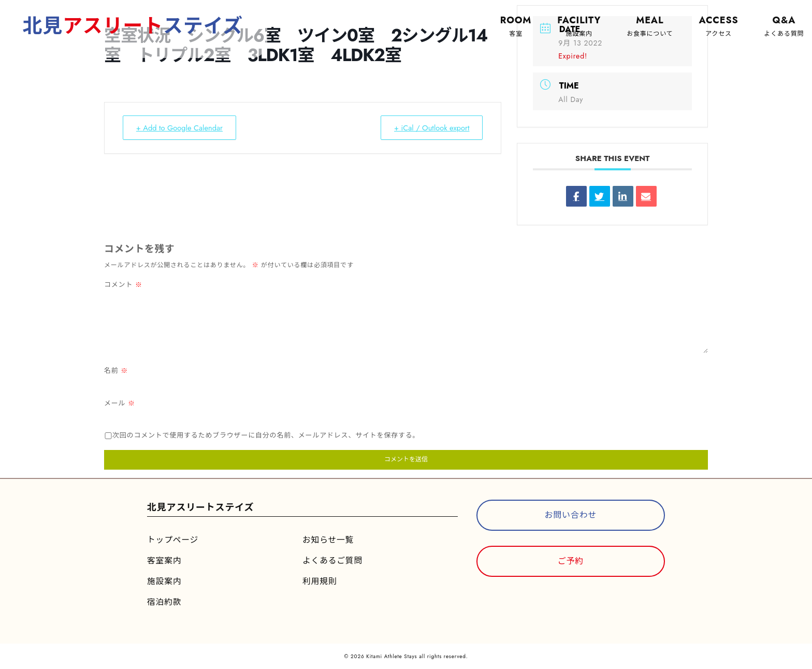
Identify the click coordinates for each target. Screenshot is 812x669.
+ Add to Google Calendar (182, 128)
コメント (123, 285)
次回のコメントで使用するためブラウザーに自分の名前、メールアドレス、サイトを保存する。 (266, 435)
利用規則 (320, 581)
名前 (116, 370)
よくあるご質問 (333, 561)
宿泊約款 (164, 602)
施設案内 (164, 581)
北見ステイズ (134, 26)
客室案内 (164, 561)
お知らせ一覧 (328, 540)
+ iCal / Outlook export (429, 128)
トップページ (173, 540)
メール (120, 403)
